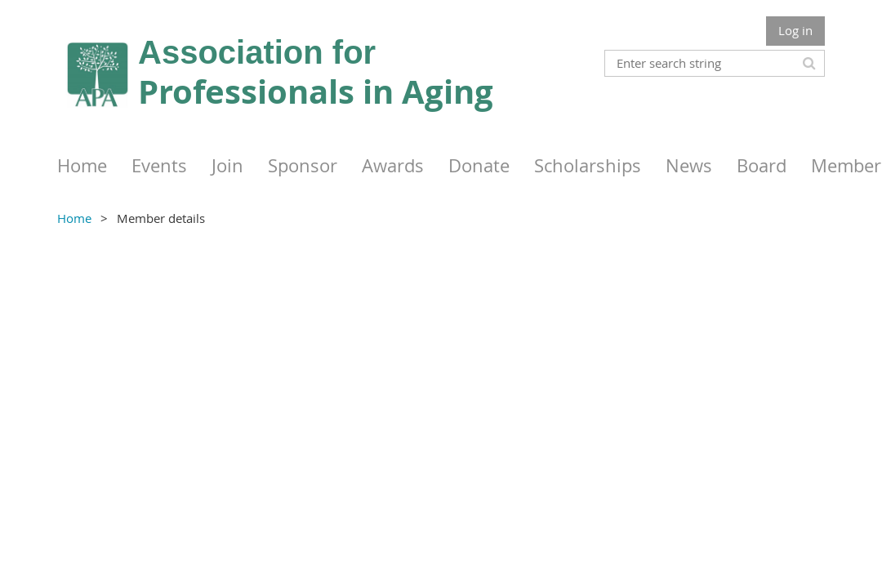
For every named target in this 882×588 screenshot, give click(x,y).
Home (74, 218)
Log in (795, 30)
